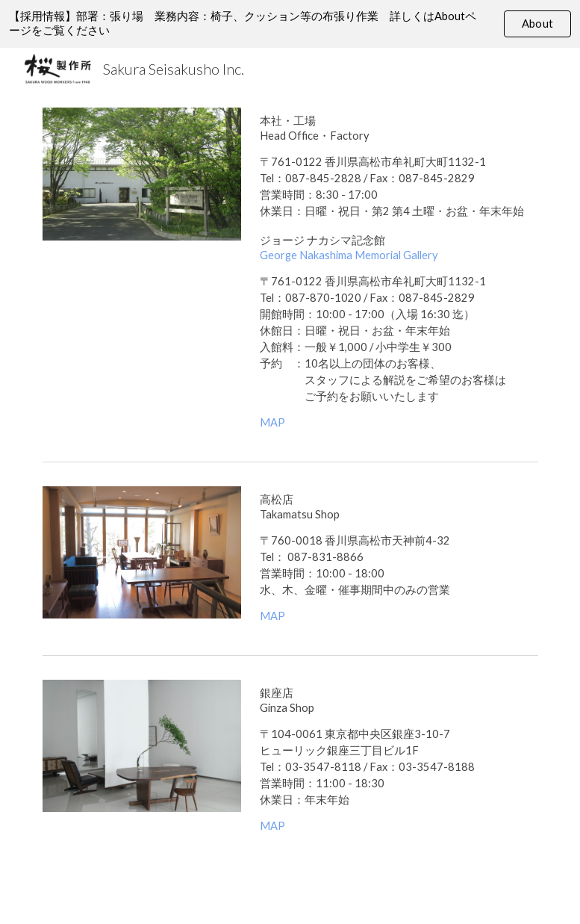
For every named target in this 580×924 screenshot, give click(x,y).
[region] (290, 24)
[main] (396, 272)
